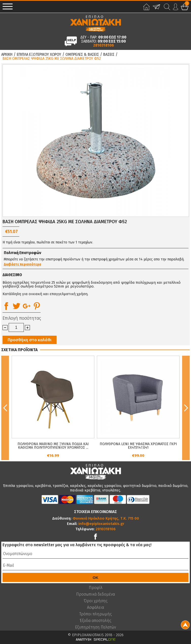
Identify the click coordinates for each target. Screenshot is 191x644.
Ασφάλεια (95, 608)
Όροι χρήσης (96, 601)
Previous (5, 408)
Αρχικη (7, 54)
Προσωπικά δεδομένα (95, 594)
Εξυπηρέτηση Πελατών (95, 627)
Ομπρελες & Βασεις (82, 54)
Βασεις (109, 54)
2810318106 (103, 45)
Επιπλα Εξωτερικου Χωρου (39, 54)
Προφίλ (96, 588)
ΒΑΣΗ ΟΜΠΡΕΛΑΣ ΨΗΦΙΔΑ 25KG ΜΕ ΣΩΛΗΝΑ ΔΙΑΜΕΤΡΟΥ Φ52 (52, 59)
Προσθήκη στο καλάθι (30, 340)
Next (186, 408)
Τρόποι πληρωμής (96, 614)
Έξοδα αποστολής (95, 621)
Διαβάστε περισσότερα (22, 264)
